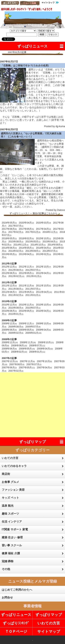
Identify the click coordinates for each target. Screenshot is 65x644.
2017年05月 (26, 229)
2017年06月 (9, 229)
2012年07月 (33, 270)
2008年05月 (27, 349)
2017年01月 (33, 232)
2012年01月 (34, 276)
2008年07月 (37, 345)
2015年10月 (43, 238)
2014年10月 (38, 245)
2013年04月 (26, 254)
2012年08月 (16, 270)
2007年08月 (17, 364)
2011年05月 (26, 292)
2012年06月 (9, 273)
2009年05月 (26, 330)
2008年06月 (9, 349)
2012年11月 (26, 267)
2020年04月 (26, 223)
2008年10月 (46, 342)
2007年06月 (9, 367)
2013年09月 (33, 251)
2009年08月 (16, 327)
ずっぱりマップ (33, 442)
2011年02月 (16, 295)
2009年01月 (34, 333)
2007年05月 (27, 367)
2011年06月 (9, 292)
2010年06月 (9, 311)
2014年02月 (16, 251)
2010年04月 (43, 311)
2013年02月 (43, 254)
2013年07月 (50, 251)
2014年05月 (26, 248)
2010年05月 (26, 311)
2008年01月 (37, 352)
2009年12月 (9, 323)
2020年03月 (43, 223)
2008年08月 (19, 345)
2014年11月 (21, 245)
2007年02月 (16, 371)
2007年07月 (34, 364)
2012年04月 (43, 273)
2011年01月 (33, 295)
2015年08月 (16, 242)
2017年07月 (16, 226)
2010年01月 (16, 314)
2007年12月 (10, 361)
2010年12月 (9, 305)
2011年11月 (26, 286)
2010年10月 (43, 305)
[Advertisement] (32, 405)
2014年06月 (9, 248)
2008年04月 (45, 349)
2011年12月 (9, 286)
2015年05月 (33, 242)
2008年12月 (10, 342)
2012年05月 (26, 273)
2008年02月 (19, 352)
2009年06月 (9, 330)
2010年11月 (26, 305)
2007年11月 (27, 361)
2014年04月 (43, 248)
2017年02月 (16, 232)
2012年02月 (16, 276)
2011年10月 (43, 286)
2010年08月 (16, 308)
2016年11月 (50, 232)
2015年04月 (50, 242)
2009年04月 (43, 330)
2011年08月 (16, 289)
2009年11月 (26, 323)
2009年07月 (33, 327)
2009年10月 (43, 323)
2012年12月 (9, 267)
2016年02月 (26, 238)
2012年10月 (43, 267)
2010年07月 (33, 308)
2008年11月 (28, 342)
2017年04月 (43, 229)
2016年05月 (9, 238)
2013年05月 (9, 254)
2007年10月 (44, 361)
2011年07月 (33, 289)
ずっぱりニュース (32, 46)
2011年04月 (44, 292)
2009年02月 (16, 333)
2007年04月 (44, 367)
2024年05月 (9, 223)
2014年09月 (55, 245)
